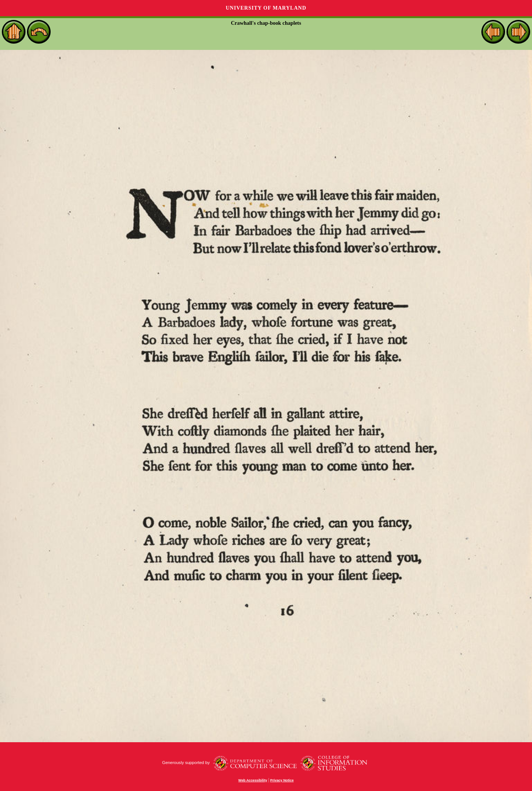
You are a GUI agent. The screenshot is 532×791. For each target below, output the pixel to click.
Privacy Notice (282, 780)
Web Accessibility (253, 780)
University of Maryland (266, 8)
